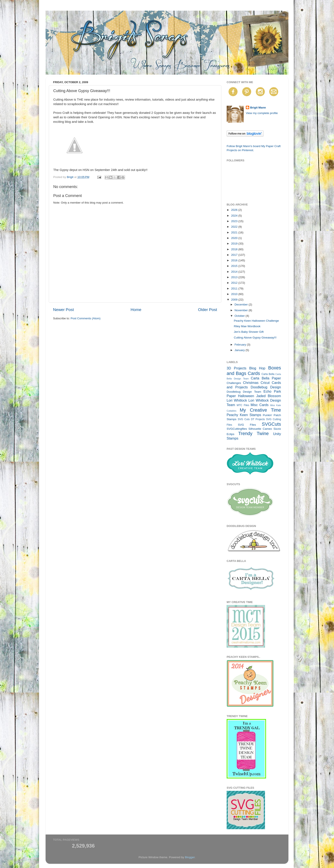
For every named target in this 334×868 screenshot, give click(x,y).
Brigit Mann (258, 108)
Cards (254, 373)
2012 (235, 283)
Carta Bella (268, 374)
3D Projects (237, 368)
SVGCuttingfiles (237, 429)
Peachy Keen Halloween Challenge (256, 321)
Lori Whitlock (237, 400)
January (240, 350)
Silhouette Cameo (260, 429)
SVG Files (247, 425)
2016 (235, 260)
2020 (235, 238)
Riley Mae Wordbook (247, 326)
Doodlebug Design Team (244, 392)
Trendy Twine (253, 433)
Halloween (246, 396)
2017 (235, 255)
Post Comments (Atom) (86, 318)
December (242, 305)
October (240, 316)
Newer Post (63, 310)
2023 (235, 221)
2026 (235, 210)
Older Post (208, 310)
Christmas (251, 383)
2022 (235, 227)
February (241, 345)
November (242, 310)
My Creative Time (260, 410)
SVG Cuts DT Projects (251, 419)
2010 (235, 294)
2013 (235, 277)
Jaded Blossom (269, 396)
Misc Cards (259, 405)
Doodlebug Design (266, 387)
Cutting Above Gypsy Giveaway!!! (255, 338)
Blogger (190, 857)
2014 (235, 272)
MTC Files (243, 405)
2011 (235, 289)
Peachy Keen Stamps (244, 415)
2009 (235, 300)
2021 (235, 232)
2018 (235, 249)
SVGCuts (271, 424)
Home (136, 310)
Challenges (234, 383)
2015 (235, 266)
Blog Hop (257, 368)
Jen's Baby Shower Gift (249, 332)
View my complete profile (262, 113)
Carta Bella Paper (266, 378)
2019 (235, 244)
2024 (235, 216)
